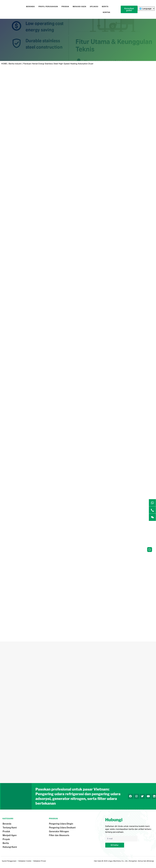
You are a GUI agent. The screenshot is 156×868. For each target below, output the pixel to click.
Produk (65, 7)
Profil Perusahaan (48, 7)
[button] (129, 9)
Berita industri (15, 64)
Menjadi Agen (79, 7)
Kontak (107, 12)
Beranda (30, 7)
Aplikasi (94, 7)
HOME (4, 64)
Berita (105, 7)
